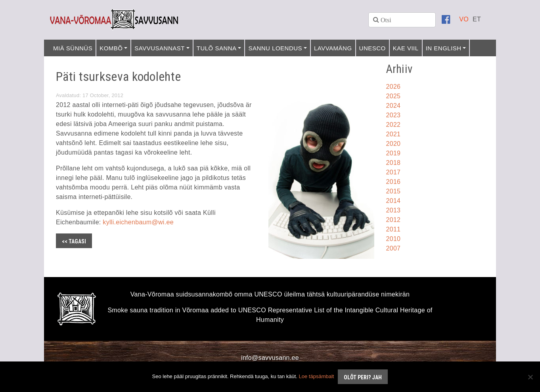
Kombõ (111, 48)
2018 (394, 163)
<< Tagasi (74, 241)
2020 (394, 144)
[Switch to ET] (477, 19)
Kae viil (406, 48)
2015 (394, 191)
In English (444, 48)
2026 (394, 87)
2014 (394, 201)
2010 (394, 239)
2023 (394, 115)
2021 (394, 134)
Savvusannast (160, 48)
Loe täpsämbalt (317, 376)
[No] (530, 377)
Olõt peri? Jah (363, 377)
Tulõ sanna (217, 48)
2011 (394, 229)
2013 (394, 210)
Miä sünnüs (73, 48)
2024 (394, 106)
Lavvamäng (333, 48)
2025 (394, 96)
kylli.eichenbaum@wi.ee (138, 222)
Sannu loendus (275, 48)
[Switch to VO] (464, 19)
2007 (394, 248)
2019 (394, 153)
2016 (394, 182)
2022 (394, 125)
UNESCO (372, 48)
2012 (394, 220)
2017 (394, 172)
